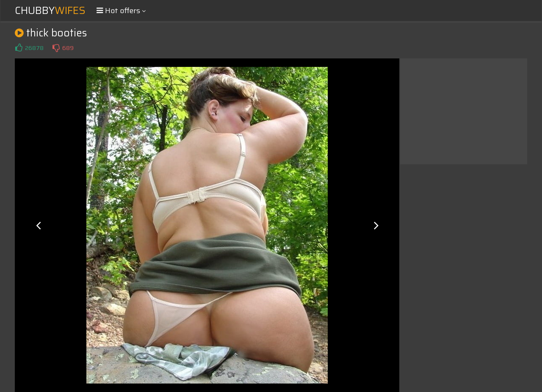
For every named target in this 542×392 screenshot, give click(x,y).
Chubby (50, 11)
